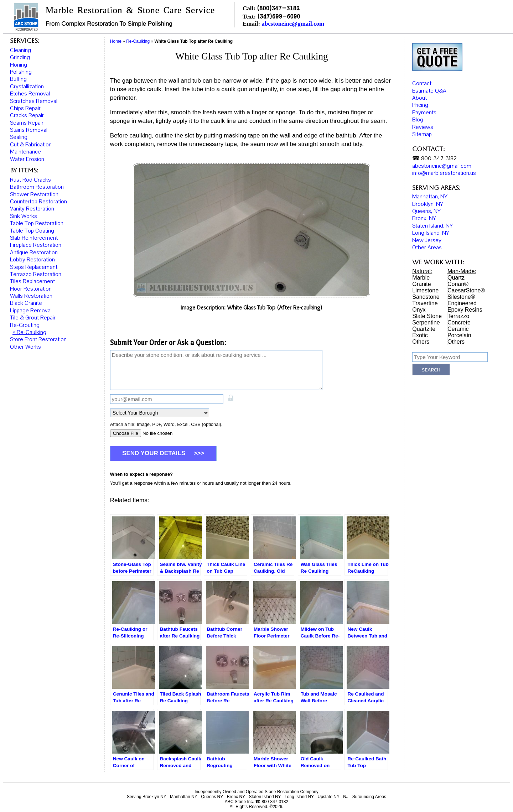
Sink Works (24, 216)
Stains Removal (29, 130)
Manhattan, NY (430, 198)
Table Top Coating (32, 231)
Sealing (19, 137)
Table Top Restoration (37, 223)
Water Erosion (27, 159)
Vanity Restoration (32, 209)
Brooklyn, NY (428, 205)
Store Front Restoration (38, 339)
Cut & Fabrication (31, 145)
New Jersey (427, 241)
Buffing (18, 79)
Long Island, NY (431, 234)
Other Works (25, 347)
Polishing (21, 72)
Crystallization (27, 87)
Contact (422, 84)
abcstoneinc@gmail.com (293, 24)
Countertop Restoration (38, 202)
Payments (424, 114)
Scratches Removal (34, 101)
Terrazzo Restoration (36, 274)
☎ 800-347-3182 (434, 160)
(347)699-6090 (279, 16)
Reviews (423, 128)
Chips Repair (25, 108)
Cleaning (20, 50)
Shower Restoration (34, 194)
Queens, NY (426, 212)
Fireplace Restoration (36, 245)
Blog (418, 121)
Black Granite (26, 303)
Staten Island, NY (432, 227)
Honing (19, 65)
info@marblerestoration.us (444, 174)
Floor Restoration (31, 289)
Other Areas (427, 249)
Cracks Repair (27, 115)
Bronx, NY (424, 219)
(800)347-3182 (278, 8)
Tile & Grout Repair (33, 318)
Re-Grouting (25, 325)
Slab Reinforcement (34, 238)
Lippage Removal (31, 311)
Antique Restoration (34, 253)
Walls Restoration (31, 296)
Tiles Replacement (32, 281)
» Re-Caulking (29, 332)
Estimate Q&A (429, 92)
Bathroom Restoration (37, 187)
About (419, 99)
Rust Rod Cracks (30, 180)
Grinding (20, 57)
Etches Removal (30, 94)
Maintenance (25, 152)
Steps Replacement (34, 267)
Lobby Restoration (32, 260)
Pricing (420, 106)
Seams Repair (27, 123)
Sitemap (422, 135)
